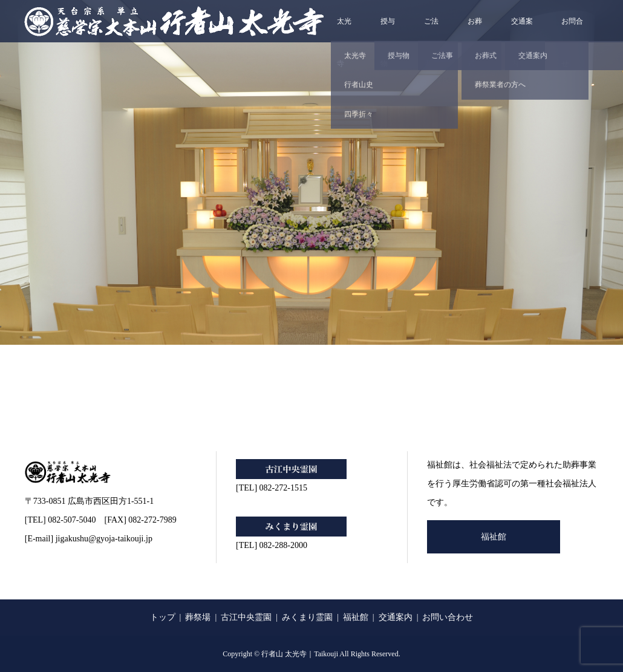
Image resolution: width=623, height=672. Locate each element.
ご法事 (431, 30)
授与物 (388, 30)
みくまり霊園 (307, 617)
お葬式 (475, 30)
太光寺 (344, 30)
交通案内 (522, 30)
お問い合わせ (448, 617)
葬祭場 (198, 617)
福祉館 (494, 537)
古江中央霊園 (246, 617)
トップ (163, 617)
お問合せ (572, 30)
